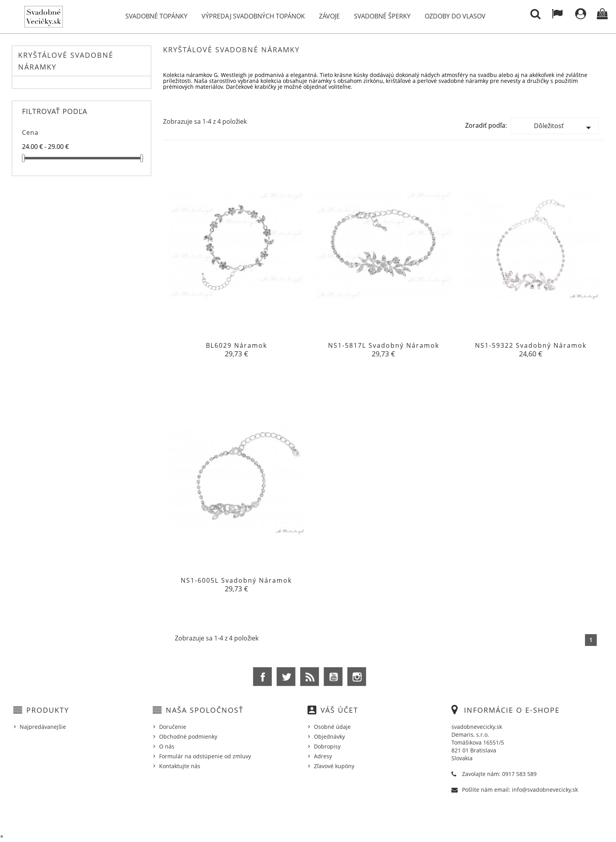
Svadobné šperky (382, 16)
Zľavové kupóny (334, 766)
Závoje (329, 16)
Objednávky (329, 737)
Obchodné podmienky (188, 737)
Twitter (286, 677)
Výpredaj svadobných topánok (253, 16)
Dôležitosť (564, 127)
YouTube (333, 677)
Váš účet (339, 710)
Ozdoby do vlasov (455, 16)
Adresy (323, 756)
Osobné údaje (332, 727)
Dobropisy (327, 746)
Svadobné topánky (156, 16)
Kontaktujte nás (180, 766)
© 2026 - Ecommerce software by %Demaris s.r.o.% (308, 816)
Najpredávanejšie (43, 727)
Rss (310, 677)
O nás (167, 746)
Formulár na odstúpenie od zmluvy (205, 756)
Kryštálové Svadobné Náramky (66, 61)
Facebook (262, 677)
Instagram (357, 677)
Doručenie (173, 727)
